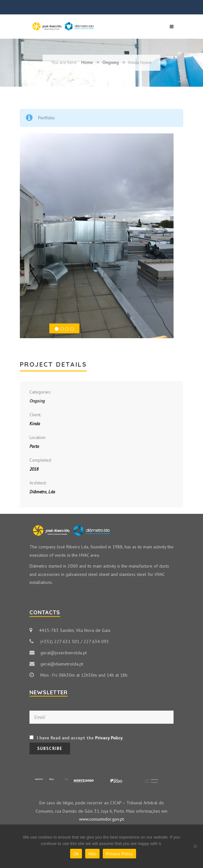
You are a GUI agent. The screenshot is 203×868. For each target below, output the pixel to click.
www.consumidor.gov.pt (101, 819)
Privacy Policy (109, 738)
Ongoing (111, 62)
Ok (76, 854)
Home (87, 62)
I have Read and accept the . (76, 738)
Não (92, 854)
